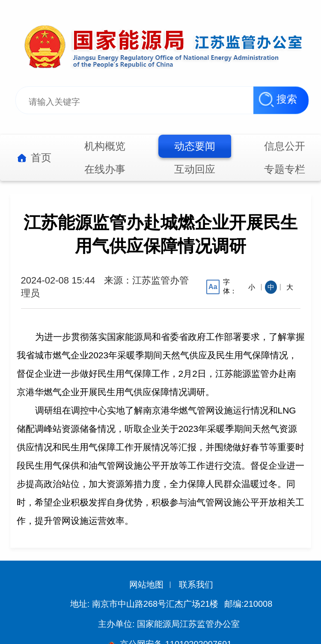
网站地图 (146, 585)
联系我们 (196, 585)
